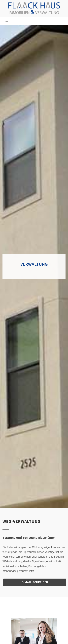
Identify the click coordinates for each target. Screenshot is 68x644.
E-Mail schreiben (35, 582)
